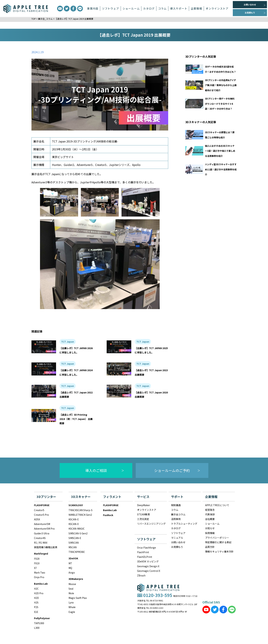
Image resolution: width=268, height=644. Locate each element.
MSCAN (73, 547)
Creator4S (40, 538)
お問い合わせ (250, 5)
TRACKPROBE (77, 552)
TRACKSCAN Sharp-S (81, 510)
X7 (35, 568)
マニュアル (177, 538)
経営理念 (210, 510)
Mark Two (40, 573)
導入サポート (179, 8)
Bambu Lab (41, 584)
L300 (37, 628)
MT (70, 563)
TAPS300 (39, 623)
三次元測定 (143, 519)
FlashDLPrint (145, 557)
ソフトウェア (110, 8)
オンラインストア (217, 8)
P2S (36, 607)
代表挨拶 (210, 514)
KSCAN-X (74, 524)
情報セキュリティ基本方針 (219, 551)
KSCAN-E (74, 519)
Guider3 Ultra (42, 533)
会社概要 (210, 519)
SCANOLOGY (76, 505)
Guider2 (69, 165)
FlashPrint (143, 552)
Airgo (72, 573)
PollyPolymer (42, 618)
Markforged (41, 554)
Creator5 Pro (41, 515)
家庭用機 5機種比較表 (46, 547)
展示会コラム (178, 514)
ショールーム (131, 8)
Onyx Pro (39, 577)
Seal (71, 589)
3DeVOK (73, 558)
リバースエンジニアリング (151, 524)
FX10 (37, 563)
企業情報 (196, 8)
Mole (71, 593)
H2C (36, 589)
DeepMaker (144, 505)
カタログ (149, 8)
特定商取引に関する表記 (218, 542)
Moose (72, 584)
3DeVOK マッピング (148, 561)
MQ (70, 568)
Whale (72, 607)
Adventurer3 (85, 165)
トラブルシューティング (184, 524)
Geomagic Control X (149, 571)
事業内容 (93, 8)
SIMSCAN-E (75, 538)
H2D (36, 598)
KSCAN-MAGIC (77, 529)
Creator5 (39, 510)
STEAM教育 (143, 514)
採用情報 (210, 533)
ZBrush (141, 575)
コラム (162, 8)
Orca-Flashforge (146, 548)
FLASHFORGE (42, 505)
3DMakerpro (76, 579)
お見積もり (250, 13)
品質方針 (210, 547)
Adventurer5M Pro (44, 529)
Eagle (72, 612)
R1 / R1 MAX (41, 543)
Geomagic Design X (148, 566)
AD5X (37, 519)
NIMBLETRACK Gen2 (80, 515)
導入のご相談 (96, 470)
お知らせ (210, 528)
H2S (36, 602)
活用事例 (176, 519)
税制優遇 (176, 505)
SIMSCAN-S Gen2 (78, 533)
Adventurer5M (42, 524)
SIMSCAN (74, 543)
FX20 (37, 559)
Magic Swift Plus (78, 598)
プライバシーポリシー (217, 538)
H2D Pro (39, 593)
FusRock (108, 515)
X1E (36, 612)
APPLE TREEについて (217, 505)
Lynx (71, 602)
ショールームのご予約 (172, 470)
